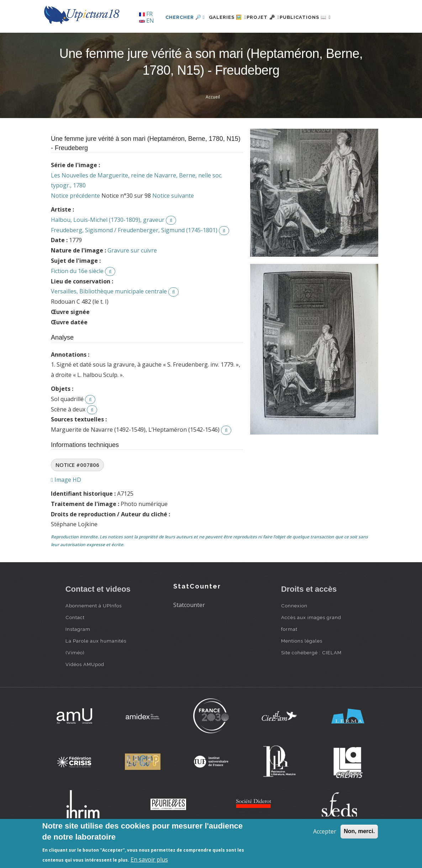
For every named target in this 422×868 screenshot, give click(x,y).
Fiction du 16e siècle (77, 295)
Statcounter (189, 629)
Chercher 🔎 (163, 41)
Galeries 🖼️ (210, 41)
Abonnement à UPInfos (94, 630)
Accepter (325, 831)
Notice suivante (173, 220)
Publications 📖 (304, 41)
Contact (75, 642)
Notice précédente (75, 220)
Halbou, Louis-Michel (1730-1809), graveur (108, 244)
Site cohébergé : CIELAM (311, 677)
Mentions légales (302, 665)
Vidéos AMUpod (85, 689)
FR (146, 14)
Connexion (294, 630)
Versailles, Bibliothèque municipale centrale (109, 316)
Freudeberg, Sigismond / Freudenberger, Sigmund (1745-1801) (134, 254)
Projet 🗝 (254, 41)
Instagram (78, 654)
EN (147, 21)
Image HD (66, 504)
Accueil (213, 121)
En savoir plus (149, 859)
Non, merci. (359, 831)
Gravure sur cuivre (132, 275)
